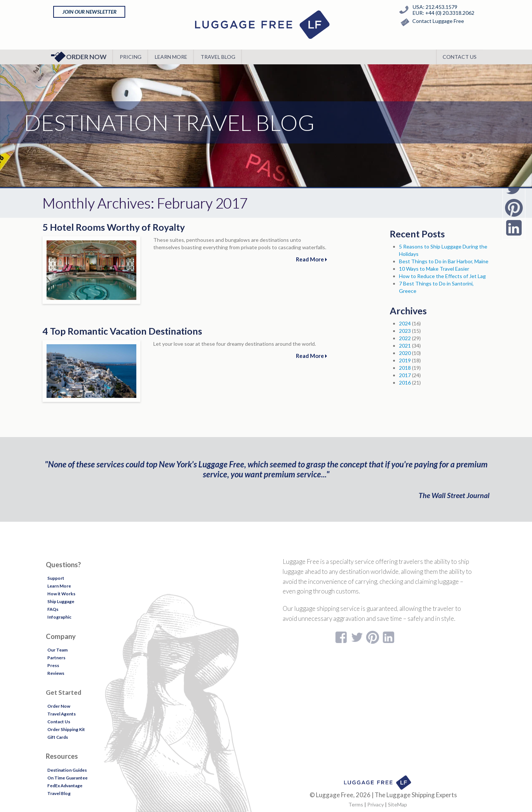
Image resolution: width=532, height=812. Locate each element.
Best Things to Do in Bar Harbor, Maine (444, 261)
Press (53, 665)
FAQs (53, 609)
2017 (405, 375)
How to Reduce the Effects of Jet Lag (442, 276)
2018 (405, 368)
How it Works (61, 594)
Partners (56, 658)
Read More (311, 259)
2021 (405, 346)
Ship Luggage (61, 601)
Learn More (171, 57)
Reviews (56, 673)
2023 (405, 331)
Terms (356, 804)
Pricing (131, 57)
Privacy (376, 804)
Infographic (59, 617)
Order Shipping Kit (66, 729)
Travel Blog (218, 57)
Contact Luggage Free (431, 22)
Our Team (57, 650)
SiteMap (398, 804)
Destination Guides (67, 770)
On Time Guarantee (67, 778)
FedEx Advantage (65, 786)
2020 (405, 353)
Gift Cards (58, 737)
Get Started (64, 692)
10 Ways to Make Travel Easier (434, 269)
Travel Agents (62, 714)
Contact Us (460, 57)
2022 (405, 338)
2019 (405, 360)
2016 (405, 383)
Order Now (79, 57)
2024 (405, 323)
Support (56, 578)
